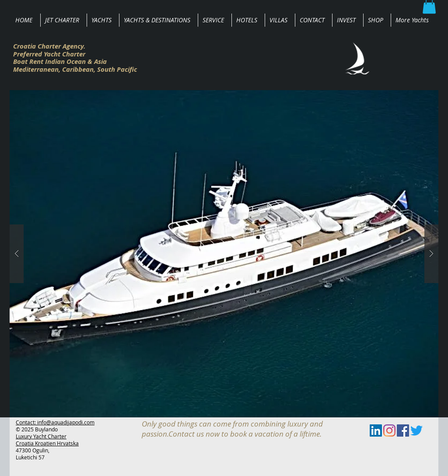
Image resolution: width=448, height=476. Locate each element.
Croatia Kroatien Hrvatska (47, 443)
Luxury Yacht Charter (41, 436)
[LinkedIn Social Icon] (376, 430)
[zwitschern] (416, 430)
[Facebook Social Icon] (403, 430)
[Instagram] (389, 430)
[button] (224, 254)
